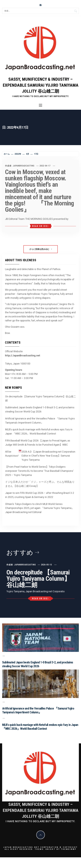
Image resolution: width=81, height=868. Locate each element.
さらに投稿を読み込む (41, 249)
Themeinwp (69, 849)
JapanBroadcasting (24, 166)
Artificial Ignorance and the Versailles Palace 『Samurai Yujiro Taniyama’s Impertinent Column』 (40, 421)
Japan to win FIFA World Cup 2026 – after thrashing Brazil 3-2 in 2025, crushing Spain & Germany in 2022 (40, 495)
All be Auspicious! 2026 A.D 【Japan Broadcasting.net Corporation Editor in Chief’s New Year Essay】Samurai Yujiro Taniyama (40, 456)
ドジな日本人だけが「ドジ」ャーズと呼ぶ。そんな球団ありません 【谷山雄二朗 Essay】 (40, 484)
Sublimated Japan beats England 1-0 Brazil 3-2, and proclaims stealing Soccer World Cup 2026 (40, 409)
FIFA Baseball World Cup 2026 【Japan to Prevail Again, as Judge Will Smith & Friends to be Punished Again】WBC (38, 443)
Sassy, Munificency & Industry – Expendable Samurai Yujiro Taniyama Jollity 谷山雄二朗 (41, 85)
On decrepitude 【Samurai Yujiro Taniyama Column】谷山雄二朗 (40, 399)
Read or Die (40, 226)
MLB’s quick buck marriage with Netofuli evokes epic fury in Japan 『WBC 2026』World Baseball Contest (39, 432)
